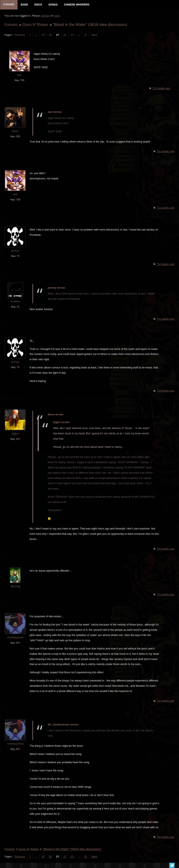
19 (43, 35)
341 (18, 439)
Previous (20, 35)
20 (50, 35)
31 (86, 35)
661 (18, 643)
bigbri (15, 434)
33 (18, 307)
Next (94, 35)
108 (22, 80)
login (57, 16)
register (45, 16)
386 (18, 136)
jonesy (15, 251)
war (19, 75)
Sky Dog (15, 586)
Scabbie (15, 302)
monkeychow (15, 638)
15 (18, 256)
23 (72, 35)
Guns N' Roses (35, 25)
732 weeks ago (161, 88)
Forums (11, 25)
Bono (15, 131)
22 (65, 35)
